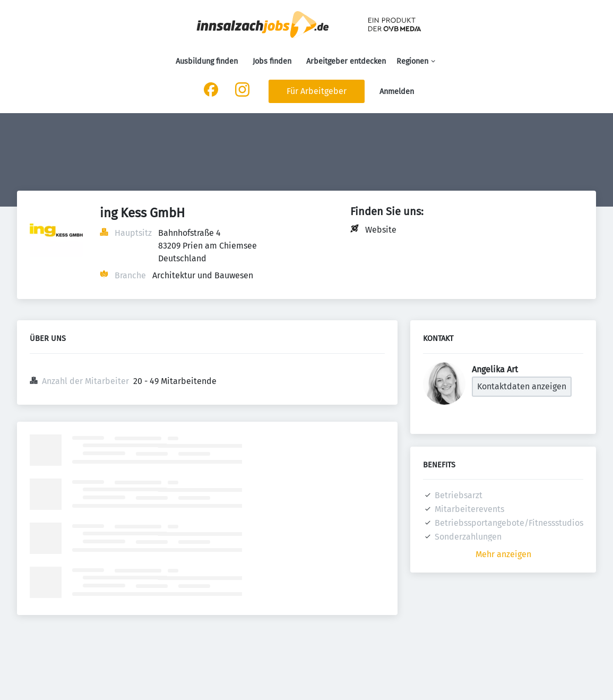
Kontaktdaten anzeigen (522, 386)
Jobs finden (272, 61)
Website (381, 230)
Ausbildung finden (207, 61)
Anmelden (397, 92)
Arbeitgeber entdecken (346, 61)
